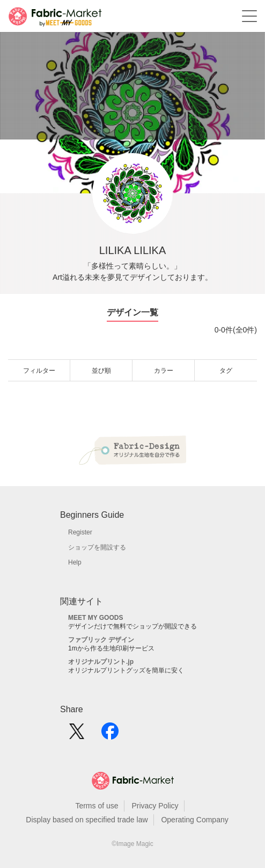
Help (75, 562)
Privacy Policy (155, 806)
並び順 (101, 371)
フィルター (39, 371)
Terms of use (97, 806)
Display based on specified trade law (87, 820)
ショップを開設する (97, 547)
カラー (164, 371)
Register (80, 532)
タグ (226, 371)
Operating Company (194, 820)
